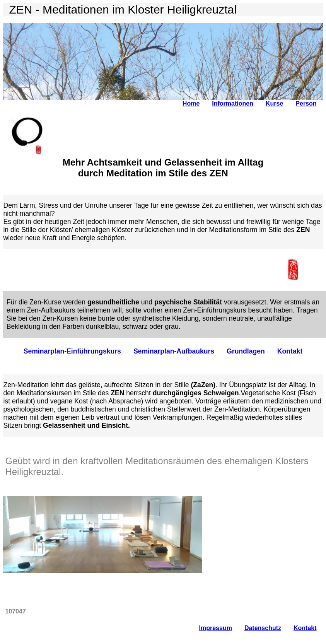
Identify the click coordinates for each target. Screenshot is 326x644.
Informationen (233, 103)
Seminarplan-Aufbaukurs (174, 351)
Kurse (274, 103)
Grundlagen (246, 351)
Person (306, 103)
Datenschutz (263, 628)
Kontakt (290, 351)
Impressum (216, 628)
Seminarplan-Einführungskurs (72, 351)
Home (191, 103)
